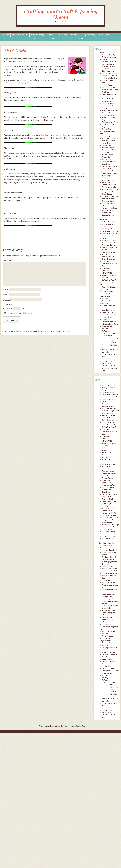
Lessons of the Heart (109, 322)
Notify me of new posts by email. (19, 313)
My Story (5, 35)
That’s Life (106, 429)
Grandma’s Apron (108, 659)
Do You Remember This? (111, 231)
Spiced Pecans (107, 194)
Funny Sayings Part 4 (109, 236)
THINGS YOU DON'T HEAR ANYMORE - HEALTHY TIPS (109, 271)
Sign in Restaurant (109, 259)
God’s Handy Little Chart (76, 39)
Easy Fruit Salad (107, 171)
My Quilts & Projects (20, 35)
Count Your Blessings (109, 287)
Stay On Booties (108, 129)
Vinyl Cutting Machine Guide (41, 120)
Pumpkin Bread (107, 192)
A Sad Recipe (107, 136)
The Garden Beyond (109, 359)
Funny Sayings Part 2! (109, 234)
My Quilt (105, 329)
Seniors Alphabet (108, 257)
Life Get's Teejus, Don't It (111, 324)
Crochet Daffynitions (109, 306)
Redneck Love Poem (109, 252)
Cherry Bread (107, 159)
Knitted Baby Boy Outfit (110, 78)
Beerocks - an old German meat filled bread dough (109, 150)
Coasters (105, 59)
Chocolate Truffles (108, 162)
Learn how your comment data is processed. (52, 331)
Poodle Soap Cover (109, 115)
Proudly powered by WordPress (50, 726)
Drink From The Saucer (110, 308)
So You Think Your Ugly (110, 280)
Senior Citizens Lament (110, 282)
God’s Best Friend (108, 657)
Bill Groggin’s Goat (108, 392)
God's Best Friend (108, 310)
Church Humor (58, 39)
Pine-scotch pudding (109, 187)
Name (6, 289)
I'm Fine (105, 238)
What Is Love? (107, 364)
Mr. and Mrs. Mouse (109, 87)
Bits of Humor (103, 220)
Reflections (106, 331)
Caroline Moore (81, 726)
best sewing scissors (40, 180)
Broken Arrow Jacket (109, 57)
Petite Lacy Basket (108, 104)
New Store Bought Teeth (111, 247)
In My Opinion (104, 35)
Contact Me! (32, 39)
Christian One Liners (109, 301)
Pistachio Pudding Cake (110, 190)
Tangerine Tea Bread (110, 208)
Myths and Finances (109, 245)
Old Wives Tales (108, 250)
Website (6, 300)
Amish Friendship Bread (110, 138)
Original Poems (108, 292)
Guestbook (44, 39)
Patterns (51, 35)
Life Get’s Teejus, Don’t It (111, 671)
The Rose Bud (107, 361)
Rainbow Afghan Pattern (111, 122)
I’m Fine (105, 402)
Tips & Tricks (63, 35)
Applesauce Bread (108, 141)
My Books (105, 289)
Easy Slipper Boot (108, 71)
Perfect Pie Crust (108, 182)
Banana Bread (107, 145)
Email (6, 295)
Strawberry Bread (108, 201)
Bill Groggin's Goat (108, 229)
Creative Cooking (38, 35)
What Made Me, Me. (109, 366)
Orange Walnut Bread (110, 180)
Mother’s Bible (107, 673)
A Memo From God (109, 222)
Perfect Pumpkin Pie (109, 185)
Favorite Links (18, 39)
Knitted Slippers (108, 85)
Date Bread (106, 164)
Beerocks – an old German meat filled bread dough (109, 473)
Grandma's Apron (108, 313)
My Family (6, 39)
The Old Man (107, 294)
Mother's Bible (107, 326)
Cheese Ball (106, 157)
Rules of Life (106, 254)
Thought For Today (88, 35)
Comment (8, 260)
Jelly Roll (105, 178)
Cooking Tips (107, 303)
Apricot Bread (107, 143)
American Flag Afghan (110, 55)
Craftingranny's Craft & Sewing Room (61, 14)
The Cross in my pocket (110, 131)
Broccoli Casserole (108, 155)
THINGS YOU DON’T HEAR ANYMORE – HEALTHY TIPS (109, 439)
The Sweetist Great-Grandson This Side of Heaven (114, 343)
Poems (74, 35)
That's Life (106, 261)
